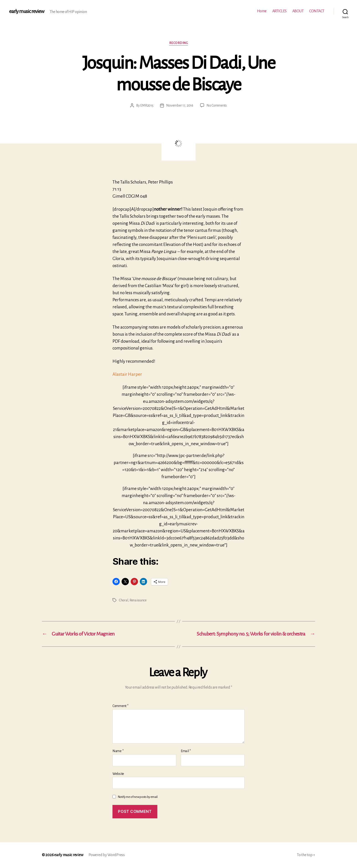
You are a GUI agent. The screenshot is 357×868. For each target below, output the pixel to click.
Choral (123, 600)
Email (186, 751)
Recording (179, 43)
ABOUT (298, 11)
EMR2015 (147, 105)
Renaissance (138, 600)
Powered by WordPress (107, 855)
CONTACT (317, 11)
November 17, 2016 (180, 105)
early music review (27, 11)
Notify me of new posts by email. (138, 797)
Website (118, 774)
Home (262, 11)
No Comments (217, 105)
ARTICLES (279, 11)
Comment (120, 706)
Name (118, 751)
